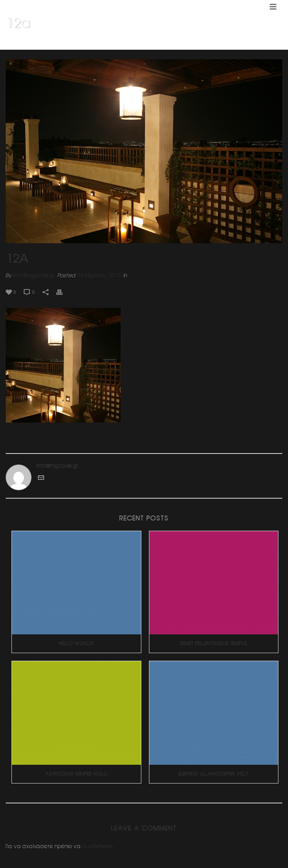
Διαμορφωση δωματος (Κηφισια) (224, 42)
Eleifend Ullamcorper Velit (214, 774)
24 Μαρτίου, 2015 (98, 275)
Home (176, 42)
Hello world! (76, 643)
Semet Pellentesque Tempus (214, 643)
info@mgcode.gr (34, 275)
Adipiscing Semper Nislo (76, 774)
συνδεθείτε (98, 846)
